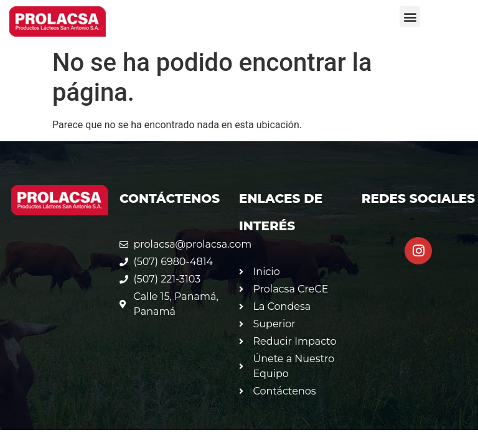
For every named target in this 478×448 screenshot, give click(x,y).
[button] (410, 16)
